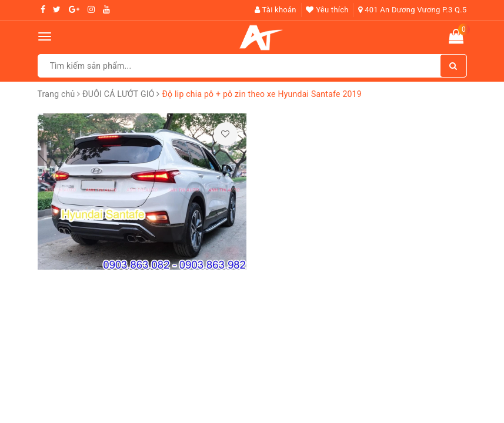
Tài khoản (276, 10)
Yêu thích (327, 10)
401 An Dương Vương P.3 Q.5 (412, 10)
